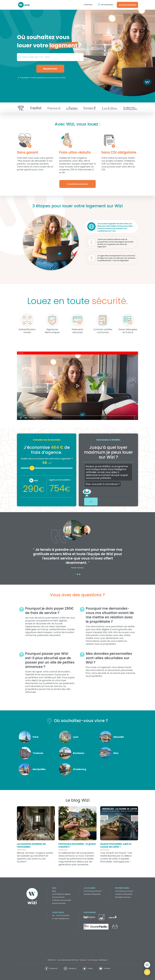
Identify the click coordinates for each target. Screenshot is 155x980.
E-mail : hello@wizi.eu (61, 919)
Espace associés (59, 903)
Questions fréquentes (92, 894)
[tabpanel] (77, 546)
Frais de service (58, 897)
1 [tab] (75, 574)
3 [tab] (80, 574)
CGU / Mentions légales (61, 894)
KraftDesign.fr (103, 960)
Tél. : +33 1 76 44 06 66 (61, 915)
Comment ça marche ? (93, 891)
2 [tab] (77, 574)
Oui (91, 502)
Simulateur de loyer (123, 897)
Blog (54, 891)
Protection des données (62, 900)
